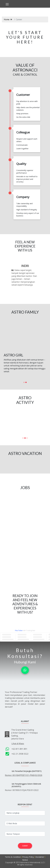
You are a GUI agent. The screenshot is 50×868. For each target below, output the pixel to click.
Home (7, 19)
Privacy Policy (28, 857)
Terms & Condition (13, 857)
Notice (25, 860)
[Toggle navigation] (7, 4)
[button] (12, 275)
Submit (25, 846)
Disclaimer (40, 857)
